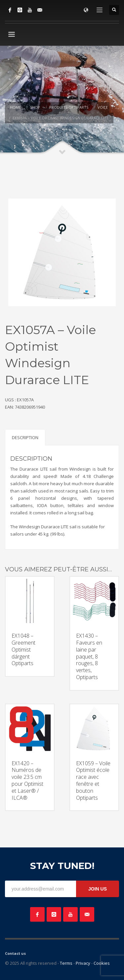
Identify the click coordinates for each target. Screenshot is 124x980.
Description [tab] (25, 437)
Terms (66, 963)
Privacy (83, 963)
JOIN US (98, 889)
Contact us (15, 953)
